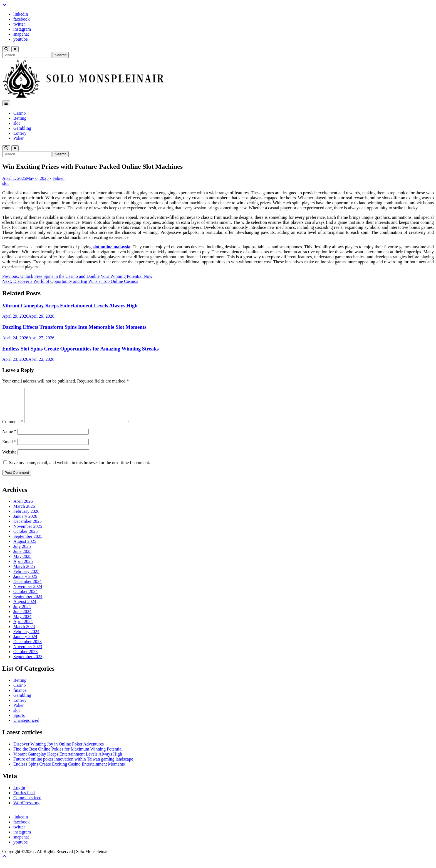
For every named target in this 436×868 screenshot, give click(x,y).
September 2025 (28, 543)
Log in (19, 794)
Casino (19, 113)
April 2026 (23, 508)
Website (9, 459)
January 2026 (25, 523)
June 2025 (22, 558)
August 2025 (25, 548)
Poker (18, 138)
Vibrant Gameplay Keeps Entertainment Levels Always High (70, 306)
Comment (13, 428)
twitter (19, 24)
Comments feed (27, 804)
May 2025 (22, 563)
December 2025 (28, 528)
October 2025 (26, 538)
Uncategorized (26, 727)
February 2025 (26, 578)
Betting (20, 118)
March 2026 (24, 513)
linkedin (21, 14)
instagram (22, 29)
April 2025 (23, 568)
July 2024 (22, 613)
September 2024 (28, 603)
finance (20, 697)
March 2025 (24, 573)
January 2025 (25, 583)
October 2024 (26, 598)
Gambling (22, 128)
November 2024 (28, 593)
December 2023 (28, 648)
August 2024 (25, 608)
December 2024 (28, 588)
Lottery (20, 133)
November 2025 (28, 533)
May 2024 (22, 623)
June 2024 (22, 618)
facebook (22, 19)
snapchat (21, 34)
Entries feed (24, 799)
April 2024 (23, 628)
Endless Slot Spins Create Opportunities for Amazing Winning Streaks (80, 349)
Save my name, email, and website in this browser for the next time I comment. (80, 469)
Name (9, 438)
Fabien (58, 178)
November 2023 (28, 653)
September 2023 (28, 663)
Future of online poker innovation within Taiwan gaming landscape (73, 766)
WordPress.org (26, 809)
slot (17, 123)
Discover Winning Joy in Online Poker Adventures (59, 751)
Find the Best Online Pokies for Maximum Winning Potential (68, 756)
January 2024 (25, 643)
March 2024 (24, 633)
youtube (21, 39)
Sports (19, 722)
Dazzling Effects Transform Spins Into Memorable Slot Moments (74, 327)
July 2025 (22, 553)
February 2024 (26, 638)
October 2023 (26, 658)
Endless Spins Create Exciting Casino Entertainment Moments (69, 771)
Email (9, 448)
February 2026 (26, 518)
